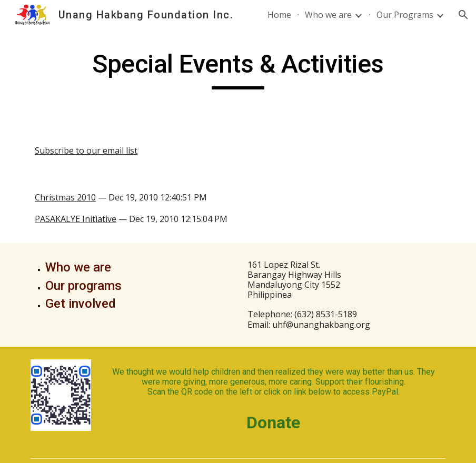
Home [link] (279, 15)
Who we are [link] (328, 15)
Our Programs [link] (405, 15)
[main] (238, 69)
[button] (463, 15)
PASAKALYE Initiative (76, 219)
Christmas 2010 (65, 197)
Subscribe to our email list (86, 150)
